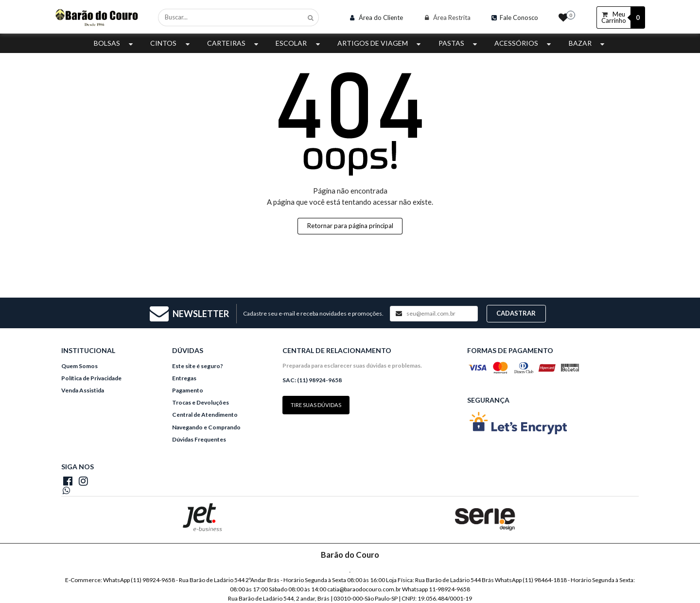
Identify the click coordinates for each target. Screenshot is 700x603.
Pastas (459, 43)
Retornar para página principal (350, 226)
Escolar (299, 43)
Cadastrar (516, 313)
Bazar (588, 43)
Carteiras (234, 43)
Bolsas (114, 43)
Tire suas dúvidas (316, 405)
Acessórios (524, 43)
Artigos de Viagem (380, 43)
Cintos (171, 43)
